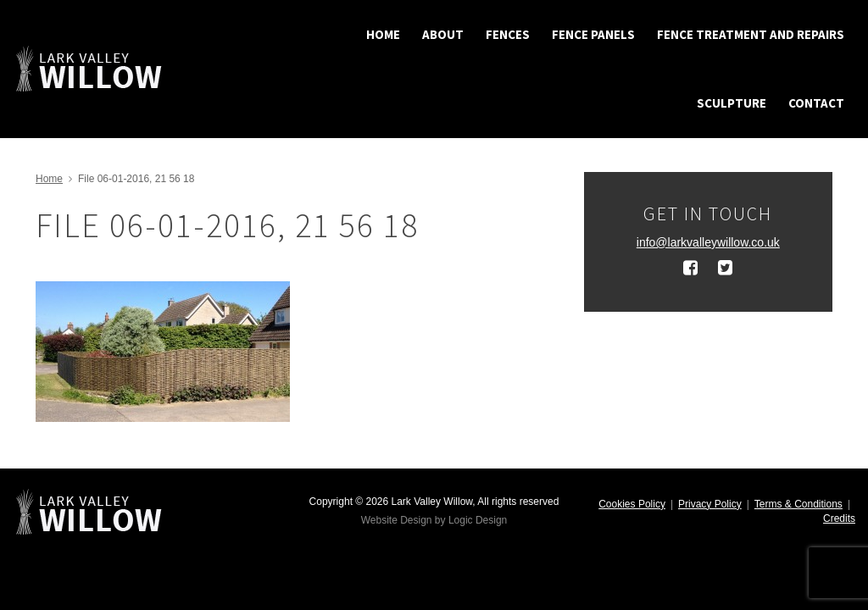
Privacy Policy (710, 504)
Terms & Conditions (798, 504)
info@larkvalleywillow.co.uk (708, 242)
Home (383, 34)
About (443, 34)
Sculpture (732, 103)
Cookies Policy (632, 504)
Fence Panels (593, 34)
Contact (816, 103)
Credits (839, 518)
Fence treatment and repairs (751, 34)
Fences (508, 34)
